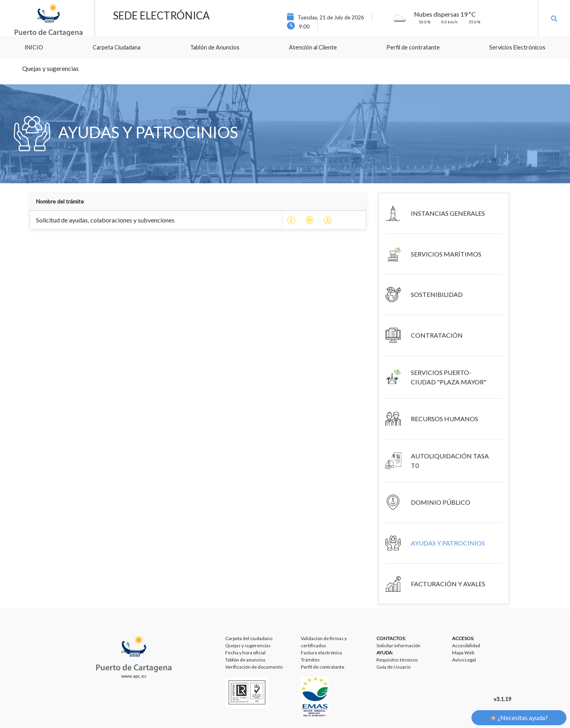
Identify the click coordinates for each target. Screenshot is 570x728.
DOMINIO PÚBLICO (441, 502)
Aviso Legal (464, 660)
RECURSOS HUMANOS (445, 419)
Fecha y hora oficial (245, 653)
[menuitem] (34, 48)
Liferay (13, 724)
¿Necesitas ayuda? (519, 718)
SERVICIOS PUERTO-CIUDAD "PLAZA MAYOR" (449, 377)
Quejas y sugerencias (248, 645)
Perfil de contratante (323, 667)
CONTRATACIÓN (437, 335)
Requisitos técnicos (397, 660)
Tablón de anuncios (245, 660)
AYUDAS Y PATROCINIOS (448, 543)
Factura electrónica (321, 653)
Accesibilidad (466, 645)
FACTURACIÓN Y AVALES (448, 584)
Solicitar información (398, 645)
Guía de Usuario (393, 667)
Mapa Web (463, 653)
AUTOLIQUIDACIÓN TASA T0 (450, 461)
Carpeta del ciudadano (249, 638)
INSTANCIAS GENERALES (448, 213)
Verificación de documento (254, 667)
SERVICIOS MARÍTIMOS (446, 254)
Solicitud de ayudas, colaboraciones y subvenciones (105, 220)
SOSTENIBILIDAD (437, 294)
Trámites (310, 660)
